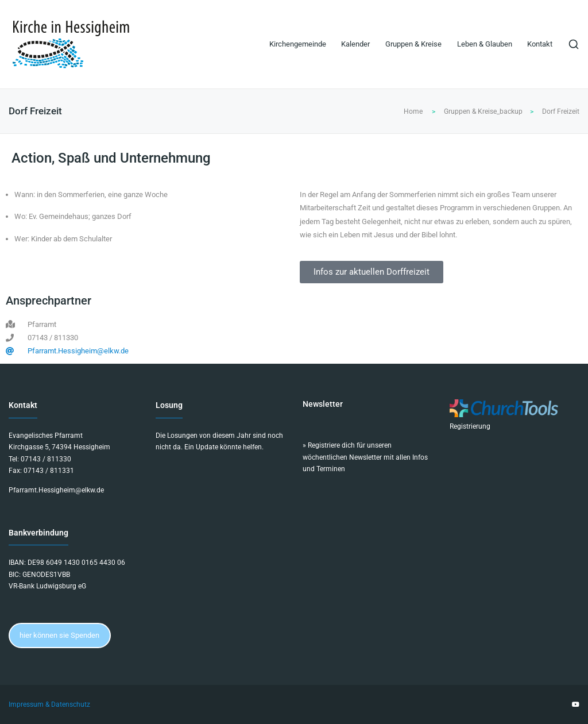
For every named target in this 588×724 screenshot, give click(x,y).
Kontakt (540, 44)
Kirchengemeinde (298, 44)
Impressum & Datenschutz (49, 704)
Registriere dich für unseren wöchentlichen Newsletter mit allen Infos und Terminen (365, 457)
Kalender (355, 44)
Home (413, 111)
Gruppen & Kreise (413, 44)
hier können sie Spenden (59, 635)
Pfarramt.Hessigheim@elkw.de (56, 490)
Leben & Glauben (485, 44)
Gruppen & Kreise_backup (483, 111)
